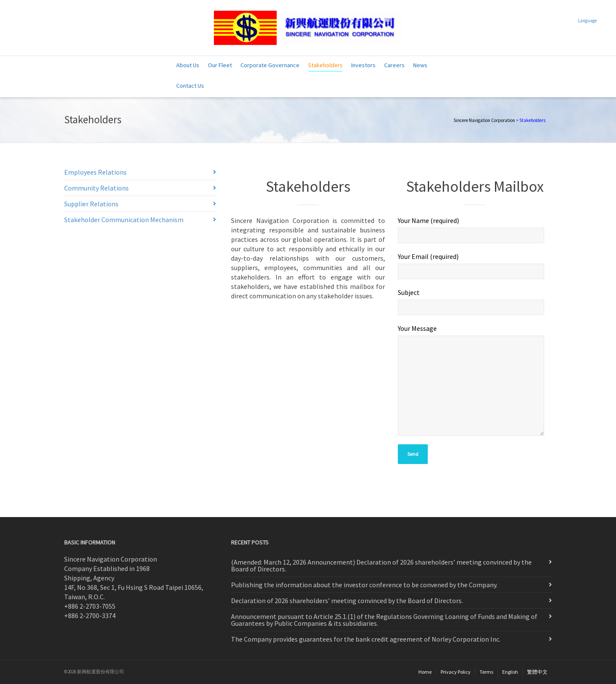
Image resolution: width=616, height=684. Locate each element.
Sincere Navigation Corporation (484, 120)
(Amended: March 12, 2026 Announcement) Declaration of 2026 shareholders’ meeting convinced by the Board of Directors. (381, 565)
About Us (188, 65)
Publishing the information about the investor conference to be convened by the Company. (364, 585)
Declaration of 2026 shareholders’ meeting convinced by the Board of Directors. (347, 601)
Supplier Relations (91, 204)
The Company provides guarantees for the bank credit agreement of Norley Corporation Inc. (366, 639)
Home (425, 672)
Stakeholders (325, 66)
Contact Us (190, 86)
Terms (486, 672)
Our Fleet (220, 65)
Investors (363, 65)
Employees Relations (95, 172)
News (420, 65)
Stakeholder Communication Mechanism (124, 220)
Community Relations (96, 188)
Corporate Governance (270, 65)
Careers (394, 65)
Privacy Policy (456, 672)
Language (587, 21)
